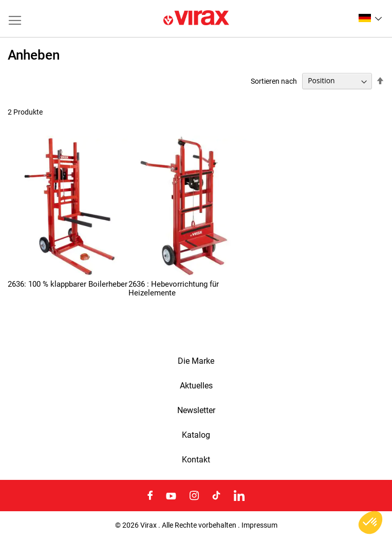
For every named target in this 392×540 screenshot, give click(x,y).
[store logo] (196, 18)
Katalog (196, 435)
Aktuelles (196, 386)
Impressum (259, 525)
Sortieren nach (274, 81)
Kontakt (196, 460)
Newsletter (196, 411)
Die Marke (196, 361)
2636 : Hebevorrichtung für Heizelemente (174, 288)
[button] (370, 18)
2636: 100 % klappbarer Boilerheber (68, 284)
